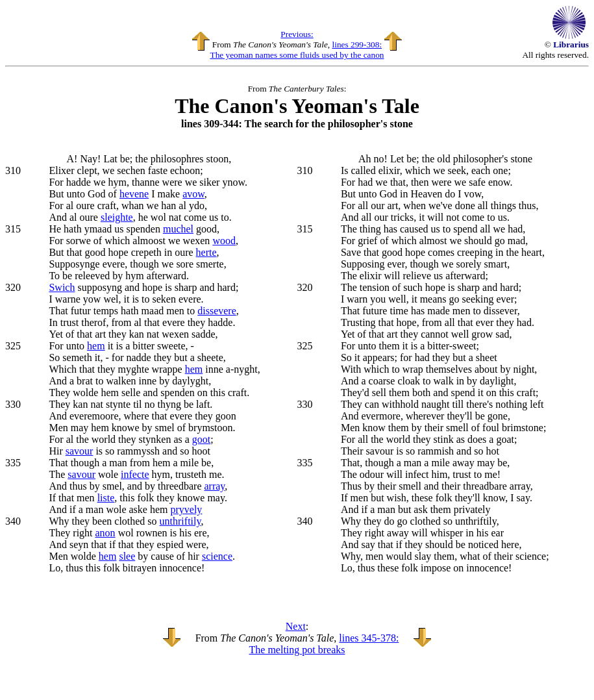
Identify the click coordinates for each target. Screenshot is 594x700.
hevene (134, 194)
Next (296, 626)
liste (106, 498)
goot (201, 439)
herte (206, 252)
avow (193, 194)
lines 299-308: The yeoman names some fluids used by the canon (297, 50)
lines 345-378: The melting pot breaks (324, 644)
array (214, 486)
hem (96, 346)
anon (105, 533)
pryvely (186, 509)
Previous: (297, 34)
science (217, 556)
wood (224, 241)
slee (127, 556)
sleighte (117, 217)
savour (80, 451)
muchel (178, 229)
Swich (62, 287)
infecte (135, 474)
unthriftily (180, 521)
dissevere (217, 311)
